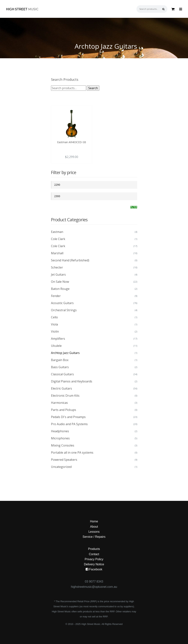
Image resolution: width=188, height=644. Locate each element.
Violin (55, 331)
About (94, 527)
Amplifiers (58, 339)
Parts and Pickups (64, 410)
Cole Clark (58, 239)
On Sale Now (60, 282)
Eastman (57, 232)
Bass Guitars (60, 367)
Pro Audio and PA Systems (69, 424)
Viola (54, 324)
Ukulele (56, 346)
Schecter (57, 267)
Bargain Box (60, 360)
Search (93, 88)
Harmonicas (59, 403)
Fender (56, 296)
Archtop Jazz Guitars (65, 353)
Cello (54, 317)
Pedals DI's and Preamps (68, 417)
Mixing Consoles (63, 445)
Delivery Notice (94, 564)
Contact (94, 554)
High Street (22, 9)
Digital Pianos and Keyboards (72, 381)
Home (94, 521)
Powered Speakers (64, 460)
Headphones (60, 431)
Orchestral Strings (64, 310)
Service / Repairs (94, 537)
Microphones (60, 438)
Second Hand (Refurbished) (70, 260)
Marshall (57, 253)
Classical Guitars (62, 374)
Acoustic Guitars (62, 303)
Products (94, 549)
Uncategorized (61, 467)
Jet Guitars (58, 275)
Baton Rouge (60, 289)
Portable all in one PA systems (72, 453)
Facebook (94, 569)
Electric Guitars (61, 388)
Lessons (94, 532)
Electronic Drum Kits (65, 396)
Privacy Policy (94, 559)
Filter (134, 207)
